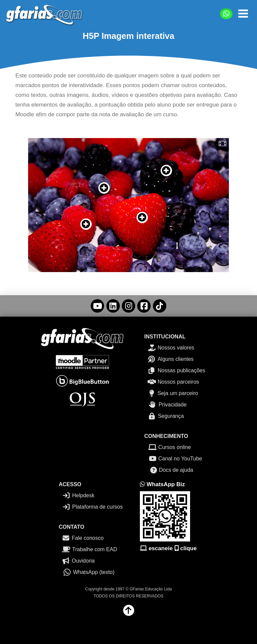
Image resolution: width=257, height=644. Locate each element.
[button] (243, 14)
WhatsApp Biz (162, 484)
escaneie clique (168, 548)
